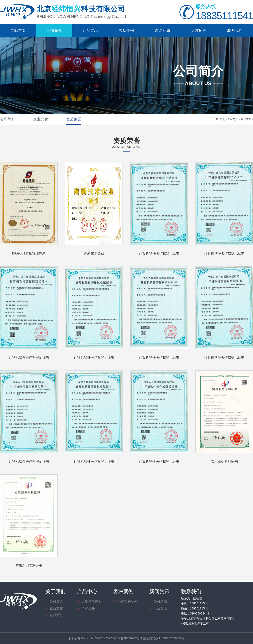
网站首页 (18, 31)
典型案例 (126, 31)
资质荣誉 (74, 119)
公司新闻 (160, 602)
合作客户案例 (128, 602)
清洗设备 (88, 608)
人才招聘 (199, 31)
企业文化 (41, 119)
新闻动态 (163, 31)
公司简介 (54, 31)
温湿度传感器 (92, 602)
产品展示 (90, 31)
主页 (222, 119)
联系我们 (235, 31)
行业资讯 (160, 608)
